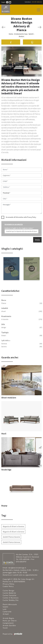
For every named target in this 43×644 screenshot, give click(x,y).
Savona (21, 347)
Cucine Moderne (9, 593)
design (21, 327)
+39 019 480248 (37, 2)
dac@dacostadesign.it (17, 568)
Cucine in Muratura (11, 598)
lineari (21, 335)
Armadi (6, 614)
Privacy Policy (31, 217)
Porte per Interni (10, 621)
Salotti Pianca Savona (11, 537)
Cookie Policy (8, 586)
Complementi (8, 623)
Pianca (21, 303)
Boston (21, 36)
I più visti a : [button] (6, 340)
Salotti (31, 34)
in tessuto (21, 319)
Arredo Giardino (9, 626)
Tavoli (5, 628)
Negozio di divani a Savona (13, 526)
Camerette (7, 612)
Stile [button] (3, 324)
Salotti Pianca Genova (11, 542)
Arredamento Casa (21, 34)
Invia (37, 240)
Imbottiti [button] (5, 308)
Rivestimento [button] (6, 316)
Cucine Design (8, 591)
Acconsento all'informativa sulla (21, 217)
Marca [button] (4, 300)
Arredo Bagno (8, 618)
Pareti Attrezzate (10, 605)
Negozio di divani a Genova (13, 532)
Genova (21, 344)
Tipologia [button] (5, 332)
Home (11, 34)
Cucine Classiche (10, 595)
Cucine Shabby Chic (11, 600)
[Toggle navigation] (39, 10)
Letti (5, 609)
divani (21, 311)
